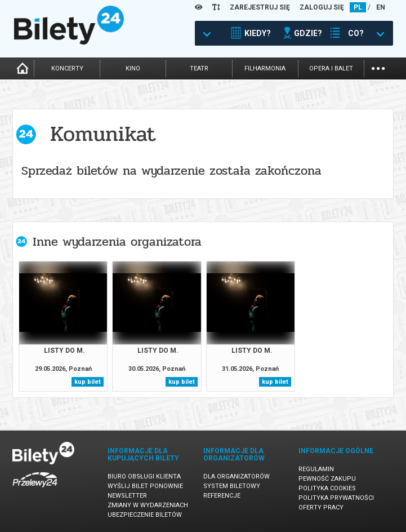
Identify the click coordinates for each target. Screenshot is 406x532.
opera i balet (331, 68)
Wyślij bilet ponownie (145, 486)
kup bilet (88, 382)
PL (358, 7)
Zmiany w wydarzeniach (148, 505)
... (378, 67)
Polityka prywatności (336, 498)
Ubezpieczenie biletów (145, 515)
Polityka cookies (327, 488)
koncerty (67, 68)
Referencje (222, 496)
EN (381, 7)
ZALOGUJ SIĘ (322, 7)
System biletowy (232, 486)
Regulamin (316, 469)
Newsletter (127, 496)
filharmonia (265, 68)
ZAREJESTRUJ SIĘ (260, 7)
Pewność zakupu (327, 479)
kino (133, 68)
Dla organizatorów (237, 476)
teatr (199, 68)
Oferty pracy (321, 507)
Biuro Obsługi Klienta (144, 476)
